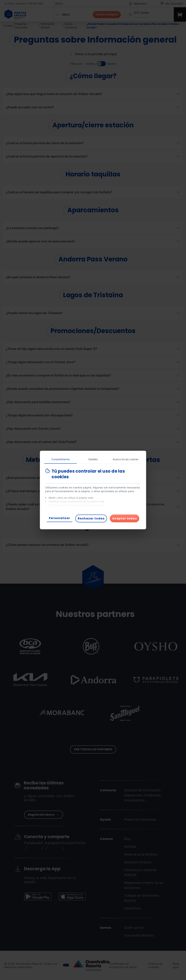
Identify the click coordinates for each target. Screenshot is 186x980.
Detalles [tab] (93, 459)
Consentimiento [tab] (60, 459)
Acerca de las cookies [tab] (126, 459)
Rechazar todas (91, 518)
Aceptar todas (125, 518)
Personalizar (60, 518)
